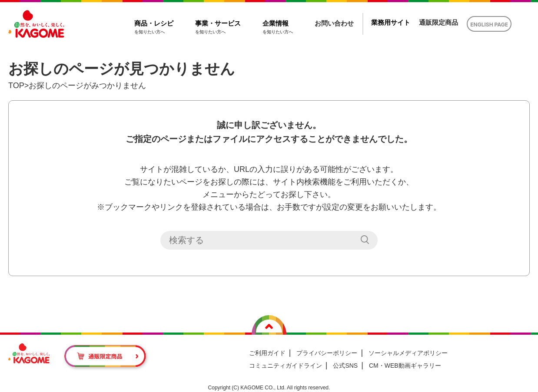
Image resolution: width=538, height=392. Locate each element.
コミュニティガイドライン (286, 366)
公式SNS (345, 366)
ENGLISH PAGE (489, 25)
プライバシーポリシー (327, 353)
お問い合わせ (334, 23)
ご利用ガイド (267, 353)
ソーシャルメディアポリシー (408, 353)
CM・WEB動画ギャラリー (405, 366)
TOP (16, 86)
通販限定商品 (438, 22)
